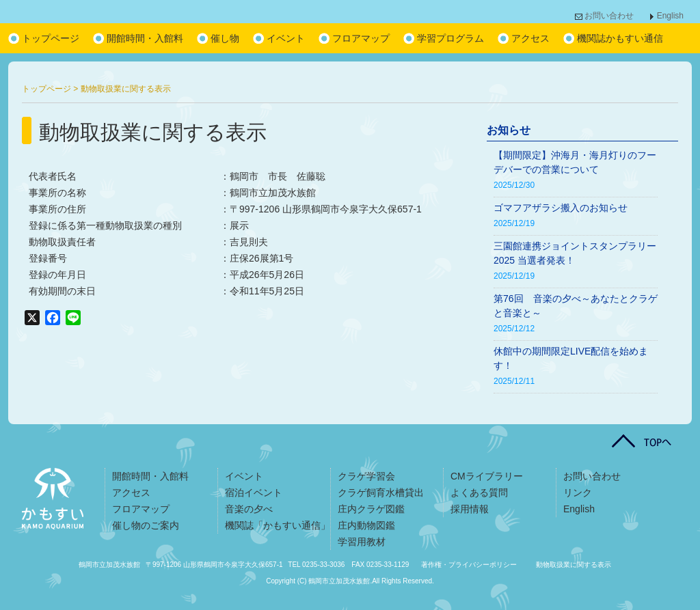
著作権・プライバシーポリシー (469, 565)
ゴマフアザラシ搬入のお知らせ (561, 208)
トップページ (51, 38)
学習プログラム (450, 38)
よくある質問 (479, 493)
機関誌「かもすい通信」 (278, 525)
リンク (578, 493)
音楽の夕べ (249, 509)
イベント (286, 38)
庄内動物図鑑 (366, 525)
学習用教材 (362, 542)
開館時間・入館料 (145, 38)
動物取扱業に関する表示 (574, 565)
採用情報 (470, 509)
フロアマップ (361, 38)
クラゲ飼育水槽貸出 (381, 493)
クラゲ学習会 (366, 476)
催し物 (225, 38)
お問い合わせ (609, 16)
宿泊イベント (254, 493)
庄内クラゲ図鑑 (371, 509)
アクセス (530, 38)
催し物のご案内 (146, 525)
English (670, 16)
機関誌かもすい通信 (620, 38)
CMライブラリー (487, 476)
